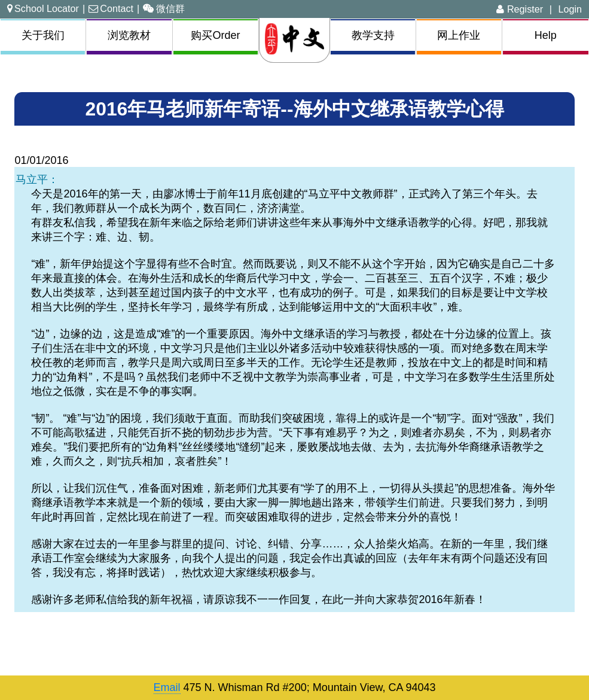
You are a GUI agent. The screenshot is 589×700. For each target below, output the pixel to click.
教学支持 (373, 35)
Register (520, 9)
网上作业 (459, 35)
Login (570, 9)
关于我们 (43, 35)
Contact (111, 8)
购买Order (215, 35)
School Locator (43, 8)
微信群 (164, 8)
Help (546, 35)
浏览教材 (129, 35)
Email (167, 687)
